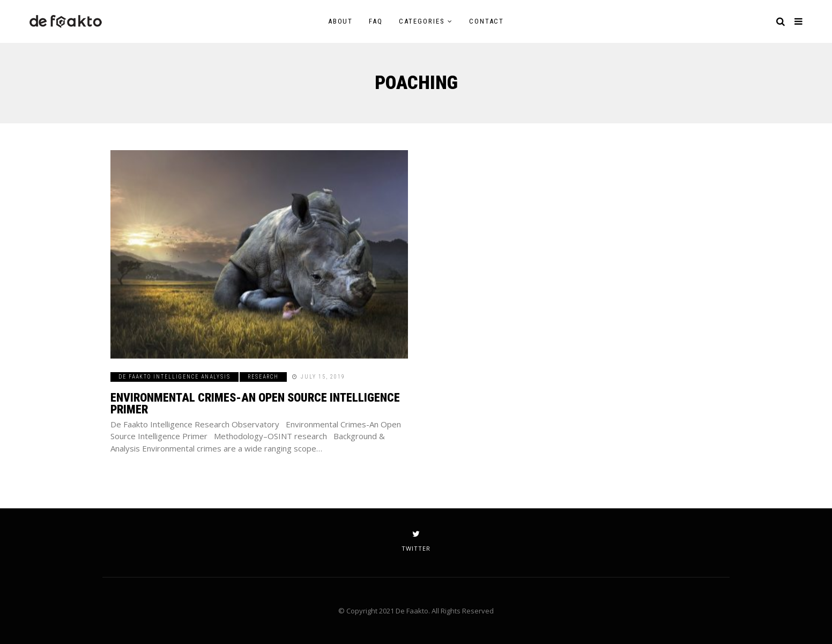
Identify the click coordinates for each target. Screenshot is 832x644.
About (341, 21)
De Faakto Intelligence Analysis (174, 377)
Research (263, 377)
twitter (416, 541)
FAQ (376, 21)
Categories (422, 21)
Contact (487, 21)
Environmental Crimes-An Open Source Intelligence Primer (255, 404)
